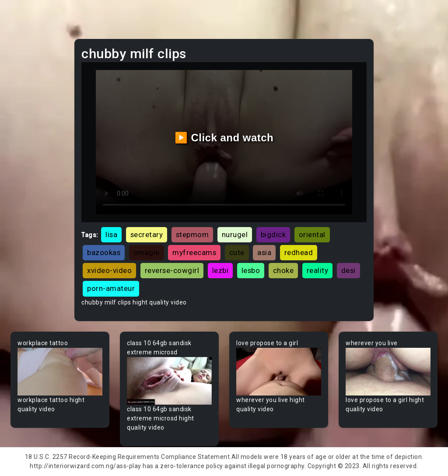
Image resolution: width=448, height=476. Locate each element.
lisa (111, 234)
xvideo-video (109, 270)
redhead (299, 252)
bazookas (104, 252)
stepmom (192, 234)
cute (237, 252)
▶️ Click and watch (224, 138)
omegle (147, 252)
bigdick (273, 234)
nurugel (235, 234)
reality (318, 270)
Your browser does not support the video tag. (60, 372)
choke (283, 270)
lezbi (220, 270)
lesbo (251, 270)
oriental (312, 234)
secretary (147, 234)
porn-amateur (111, 288)
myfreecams (194, 252)
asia (264, 252)
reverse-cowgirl (172, 270)
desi (348, 270)
